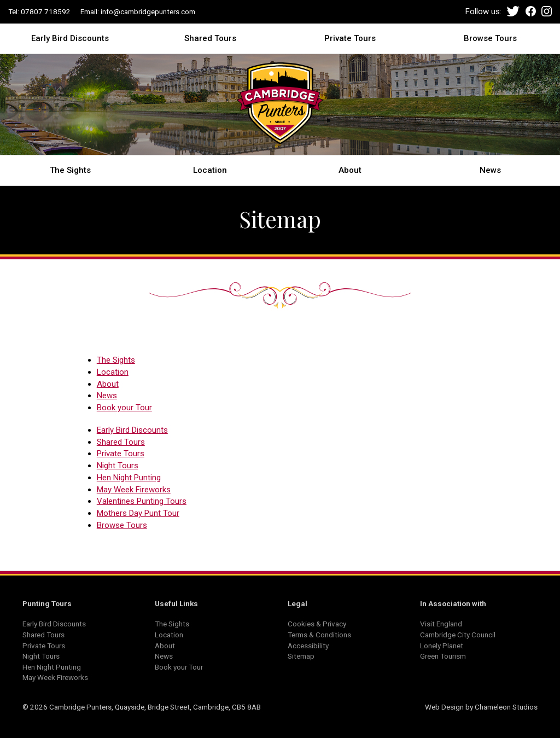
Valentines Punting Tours (142, 501)
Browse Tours (490, 38)
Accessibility (308, 646)
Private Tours (350, 38)
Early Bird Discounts (70, 38)
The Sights (70, 170)
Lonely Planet (442, 646)
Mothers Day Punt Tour (138, 513)
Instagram (547, 11)
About (350, 170)
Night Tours (118, 466)
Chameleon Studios (506, 707)
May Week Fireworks (134, 490)
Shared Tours (210, 38)
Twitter (513, 11)
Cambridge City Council (458, 635)
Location (210, 170)
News (490, 170)
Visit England (441, 624)
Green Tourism (443, 656)
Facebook (531, 11)
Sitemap (301, 656)
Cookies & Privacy (317, 624)
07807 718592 (46, 11)
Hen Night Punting (129, 478)
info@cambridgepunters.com (148, 11)
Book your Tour (124, 408)
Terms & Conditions (319, 635)
